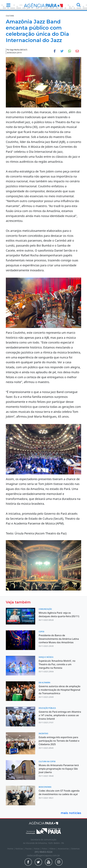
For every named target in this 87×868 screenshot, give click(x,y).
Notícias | (20, 849)
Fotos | (45, 849)
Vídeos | (53, 849)
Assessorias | (64, 849)
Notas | (38, 849)
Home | (11, 849)
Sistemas (75, 849)
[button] (8, 5)
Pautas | (30, 849)
